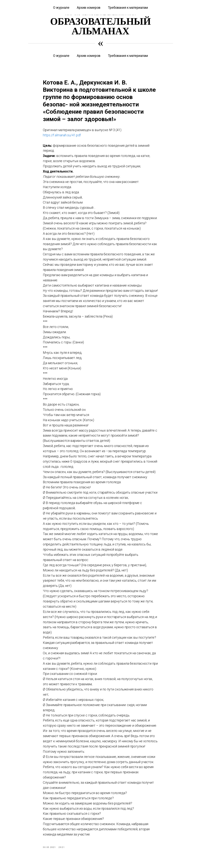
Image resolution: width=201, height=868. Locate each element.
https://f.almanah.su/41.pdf (62, 137)
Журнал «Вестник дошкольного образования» (96, 3)
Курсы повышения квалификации (43, 3)
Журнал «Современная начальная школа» (154, 3)
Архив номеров (89, 56)
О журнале (61, 56)
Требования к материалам (128, 56)
